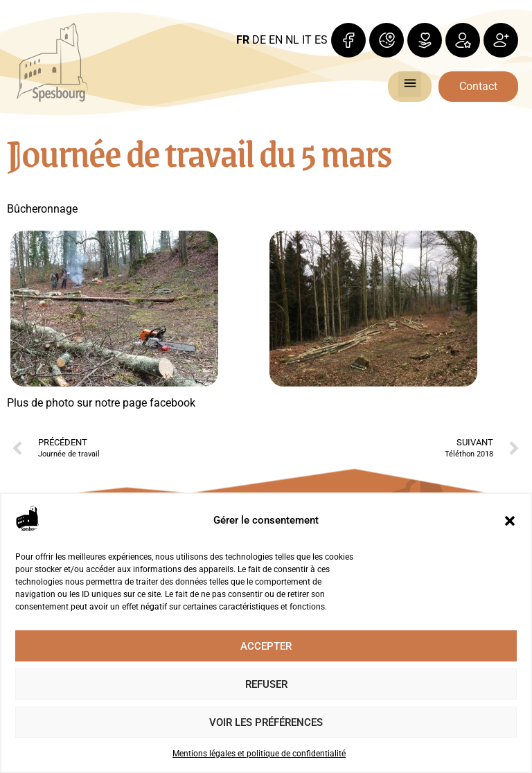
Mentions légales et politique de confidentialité (259, 754)
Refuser (266, 684)
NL (292, 40)
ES (321, 40)
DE (259, 40)
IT (307, 40)
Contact (478, 86)
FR (243, 40)
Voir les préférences (266, 722)
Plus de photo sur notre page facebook (101, 403)
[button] (510, 521)
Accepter (266, 646)
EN (276, 40)
